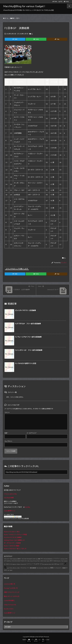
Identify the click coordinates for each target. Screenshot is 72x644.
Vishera (18, 564)
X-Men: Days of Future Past (33, 561)
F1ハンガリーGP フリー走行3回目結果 (29, 350)
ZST (9, 570)
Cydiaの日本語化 (9, 601)
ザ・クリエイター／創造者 (12, 543)
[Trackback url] (36, 472)
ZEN (51, 561)
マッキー (64, 263)
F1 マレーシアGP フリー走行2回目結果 (28, 337)
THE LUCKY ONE (8, 559)
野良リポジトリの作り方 (12, 596)
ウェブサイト (8, 441)
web (62, 564)
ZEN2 (11, 570)
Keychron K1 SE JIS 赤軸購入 (13, 537)
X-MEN (41, 561)
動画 (52, 568)
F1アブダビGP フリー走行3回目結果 (28, 324)
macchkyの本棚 (9, 498)
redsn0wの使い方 (10, 584)
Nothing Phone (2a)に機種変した (14, 540)
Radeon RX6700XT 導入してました (15, 549)
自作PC (19, 559)
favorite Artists (9, 609)
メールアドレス (32, 433)
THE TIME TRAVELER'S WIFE (28, 559)
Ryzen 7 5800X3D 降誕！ (12, 546)
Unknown (63, 559)
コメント (7, 412)
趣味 (13, 18)
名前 (6, 433)
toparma (14, 564)
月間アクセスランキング (12, 592)
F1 (19, 18)
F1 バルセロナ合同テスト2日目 (26, 364)
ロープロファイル (8, 564)
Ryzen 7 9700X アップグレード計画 (15, 535)
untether (56, 559)
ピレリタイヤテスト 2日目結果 (25, 310)
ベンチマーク (38, 564)
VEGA (19, 568)
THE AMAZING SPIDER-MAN (43, 568)
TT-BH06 (54, 561)
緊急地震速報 (33, 568)
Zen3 (50, 564)
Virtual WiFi (23, 564)
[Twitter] (15, 39)
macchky (27, 507)
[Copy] (57, 39)
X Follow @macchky (10, 494)
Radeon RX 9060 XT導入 (12, 532)
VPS (42, 559)
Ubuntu (59, 561)
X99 (53, 564)
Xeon (58, 564)
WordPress (9, 561)
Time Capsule (64, 561)
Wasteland (15, 559)
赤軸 (39, 559)
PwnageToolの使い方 (11, 588)
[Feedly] (36, 39)
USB (55, 564)
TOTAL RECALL (13, 568)
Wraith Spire (46, 561)
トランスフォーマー (25, 568)
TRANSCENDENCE (48, 559)
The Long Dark (45, 564)
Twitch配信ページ (10, 511)
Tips (37, 559)
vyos (8, 568)
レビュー (30, 564)
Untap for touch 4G (10, 605)
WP (25, 561)
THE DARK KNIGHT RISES (18, 561)
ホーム (6, 18)
